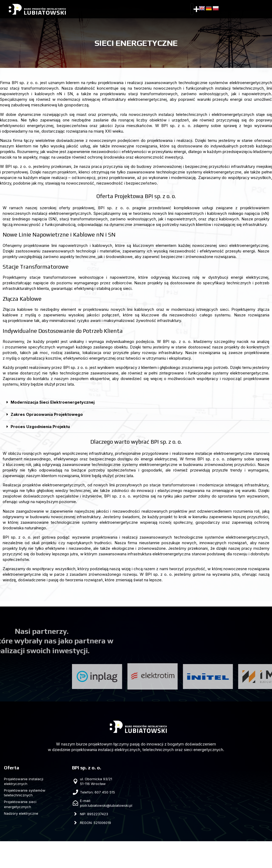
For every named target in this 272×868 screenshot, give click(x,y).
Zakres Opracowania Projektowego (47, 414)
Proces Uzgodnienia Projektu (40, 427)
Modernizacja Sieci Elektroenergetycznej (53, 402)
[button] (197, 9)
